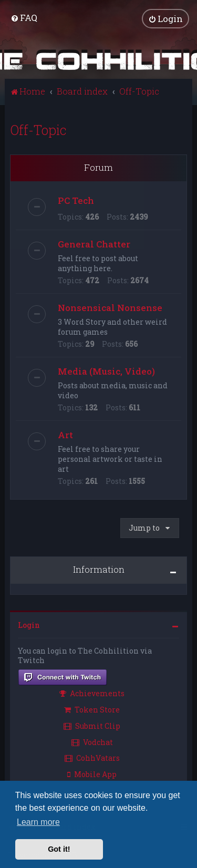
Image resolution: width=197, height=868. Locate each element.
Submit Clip (92, 725)
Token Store (92, 709)
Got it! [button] (59, 849)
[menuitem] (24, 18)
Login (29, 624)
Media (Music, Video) (106, 371)
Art (65, 434)
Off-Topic (38, 130)
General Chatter (94, 244)
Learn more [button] (38, 822)
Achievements (92, 693)
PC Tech (76, 200)
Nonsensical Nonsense (110, 307)
